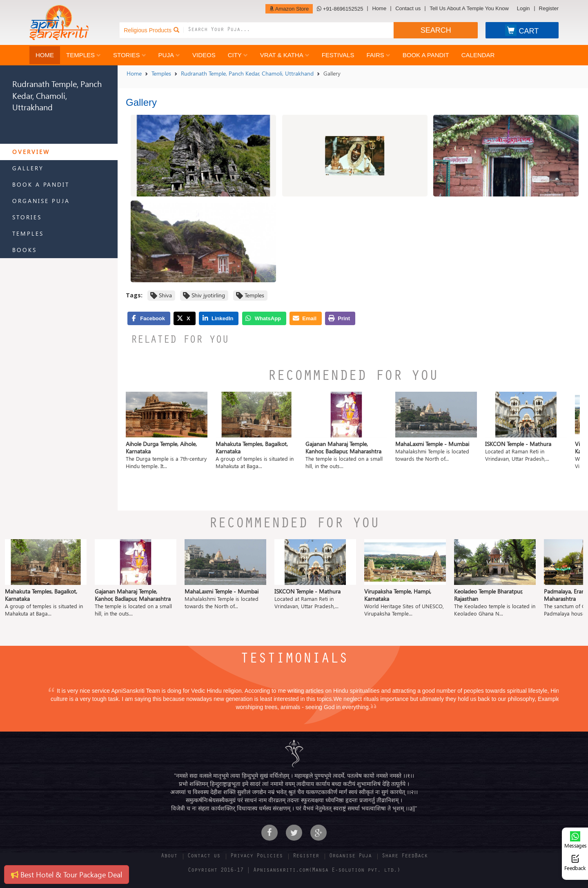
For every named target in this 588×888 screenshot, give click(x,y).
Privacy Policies (256, 857)
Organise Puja (41, 201)
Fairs (378, 55)
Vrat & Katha (285, 55)
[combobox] (291, 30)
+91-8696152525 (340, 9)
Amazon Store (289, 9)
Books (24, 250)
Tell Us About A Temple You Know (469, 9)
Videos (204, 55)
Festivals (338, 55)
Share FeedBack (405, 857)
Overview (31, 152)
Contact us (408, 9)
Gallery (28, 168)
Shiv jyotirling (208, 295)
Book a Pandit (426, 55)
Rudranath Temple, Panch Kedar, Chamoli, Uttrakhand (247, 73)
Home (379, 9)
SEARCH (436, 30)
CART (522, 30)
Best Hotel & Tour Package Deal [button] (67, 874)
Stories (130, 55)
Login (523, 9)
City (238, 55)
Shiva (165, 295)
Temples (84, 55)
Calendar (478, 55)
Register (549, 9)
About (169, 857)
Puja (169, 55)
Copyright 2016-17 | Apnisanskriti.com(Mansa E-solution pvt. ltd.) (294, 871)
